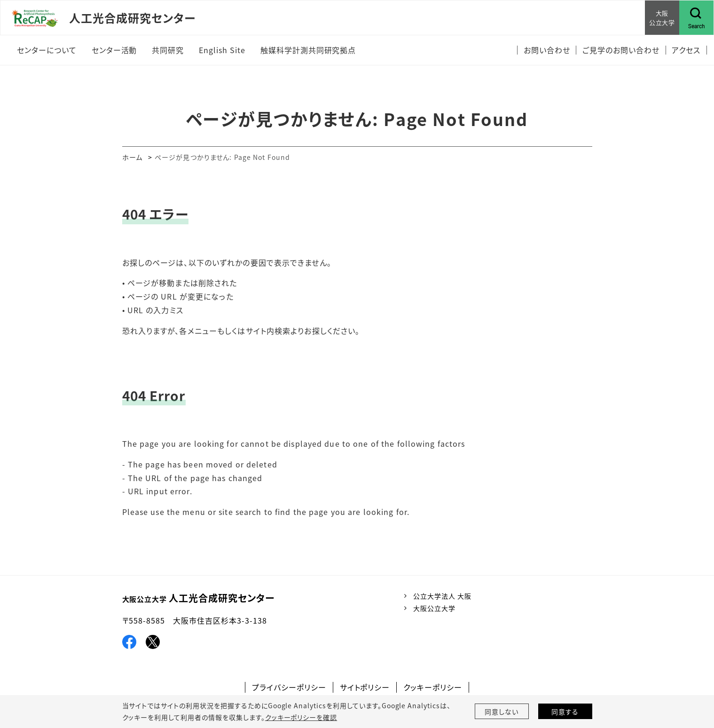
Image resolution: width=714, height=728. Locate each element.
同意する (565, 712)
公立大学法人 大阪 (442, 596)
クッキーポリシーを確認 (301, 717)
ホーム (132, 157)
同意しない (502, 712)
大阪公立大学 (434, 608)
